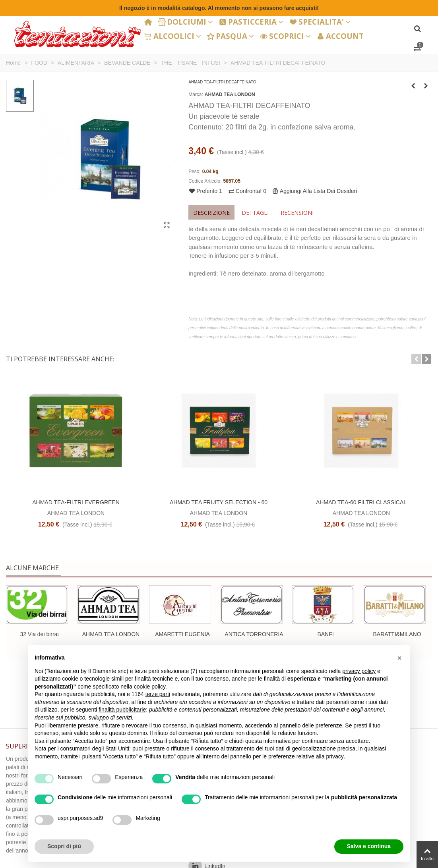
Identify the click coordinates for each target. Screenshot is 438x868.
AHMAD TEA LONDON (230, 95)
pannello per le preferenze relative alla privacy (287, 756)
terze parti (158, 694)
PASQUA (227, 36)
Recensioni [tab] (297, 213)
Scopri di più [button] (64, 846)
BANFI (325, 634)
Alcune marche (32, 568)
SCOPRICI (282, 36)
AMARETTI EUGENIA (182, 634)
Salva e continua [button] (369, 846)
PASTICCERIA (248, 22)
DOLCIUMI (182, 22)
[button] (416, 359)
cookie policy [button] (150, 687)
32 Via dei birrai (39, 634)
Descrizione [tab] (211, 213)
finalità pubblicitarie (122, 710)
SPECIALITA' (317, 22)
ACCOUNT (340, 36)
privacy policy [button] (359, 671)
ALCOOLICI (169, 36)
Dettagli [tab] (255, 213)
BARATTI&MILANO (397, 634)
